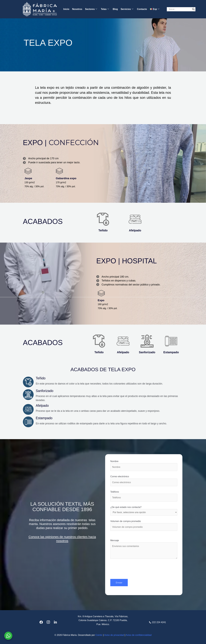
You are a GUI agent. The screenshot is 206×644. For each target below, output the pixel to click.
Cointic (99, 635)
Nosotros (77, 9)
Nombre (144, 466)
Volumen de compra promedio (144, 525)
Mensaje (144, 550)
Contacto (142, 9)
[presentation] (132, 573)
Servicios (127, 9)
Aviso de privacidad (114, 635)
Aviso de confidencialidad (139, 635)
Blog (115, 9)
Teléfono (144, 496)
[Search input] (180, 9)
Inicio (66, 9)
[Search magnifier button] (193, 9)
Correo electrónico (144, 481)
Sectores (91, 9)
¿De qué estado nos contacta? (144, 511)
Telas (105, 9)
